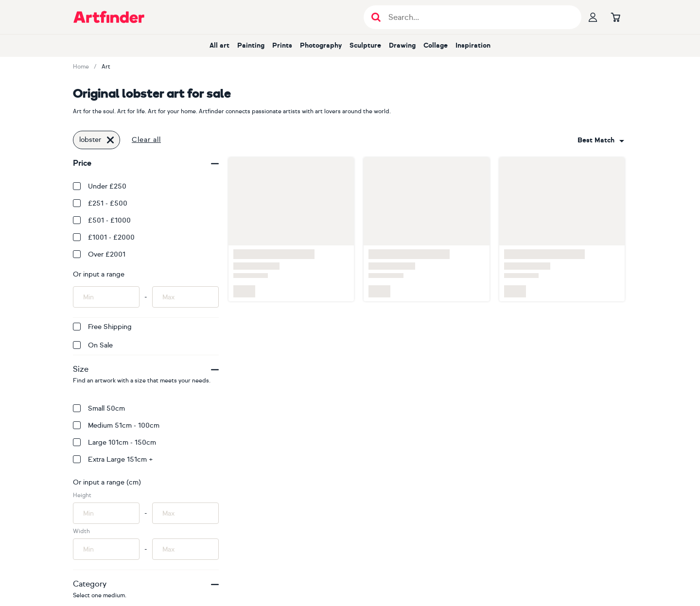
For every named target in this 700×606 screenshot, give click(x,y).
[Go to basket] (615, 17)
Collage (436, 45)
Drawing (402, 45)
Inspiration (473, 45)
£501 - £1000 (102, 220)
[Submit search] (376, 17)
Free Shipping (102, 327)
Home (81, 67)
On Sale (93, 345)
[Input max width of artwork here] (185, 549)
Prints (282, 45)
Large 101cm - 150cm (114, 442)
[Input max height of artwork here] (185, 513)
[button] (601, 140)
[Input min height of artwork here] (106, 513)
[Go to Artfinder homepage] (109, 17)
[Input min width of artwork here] (106, 549)
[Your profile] (593, 17)
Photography (321, 45)
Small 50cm (99, 408)
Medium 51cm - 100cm (116, 425)
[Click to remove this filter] (110, 140)
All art (219, 45)
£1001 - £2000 (104, 237)
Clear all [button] (146, 140)
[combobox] (601, 140)
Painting (251, 45)
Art (106, 67)
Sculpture (365, 45)
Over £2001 (99, 254)
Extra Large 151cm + (113, 459)
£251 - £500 (100, 203)
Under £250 (100, 186)
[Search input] (478, 17)
